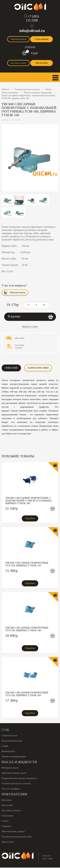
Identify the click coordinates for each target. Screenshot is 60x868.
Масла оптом (42, 63)
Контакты (7, 800)
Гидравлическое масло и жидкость (19, 778)
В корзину (14, 316)
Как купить (7, 805)
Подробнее (30, 518)
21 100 (12, 509)
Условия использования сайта (17, 837)
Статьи (5, 821)
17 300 (12, 701)
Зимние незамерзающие (14, 756)
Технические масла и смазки (16, 783)
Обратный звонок (18, 39)
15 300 (12, 571)
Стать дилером (42, 39)
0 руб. (35, 53)
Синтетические (9, 735)
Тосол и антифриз (11, 789)
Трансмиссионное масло (14, 773)
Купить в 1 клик (30, 326)
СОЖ (5, 730)
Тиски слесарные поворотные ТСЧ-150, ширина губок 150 (27, 564)
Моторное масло (10, 768)
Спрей (5, 746)
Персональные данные (13, 831)
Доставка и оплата (18, 63)
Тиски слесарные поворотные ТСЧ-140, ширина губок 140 (27, 629)
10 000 (12, 636)
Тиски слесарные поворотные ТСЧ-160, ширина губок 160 (27, 694)
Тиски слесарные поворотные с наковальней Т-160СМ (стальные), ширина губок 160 (29, 501)
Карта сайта (8, 842)
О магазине (7, 816)
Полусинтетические (12, 741)
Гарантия (6, 826)
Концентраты (8, 751)
